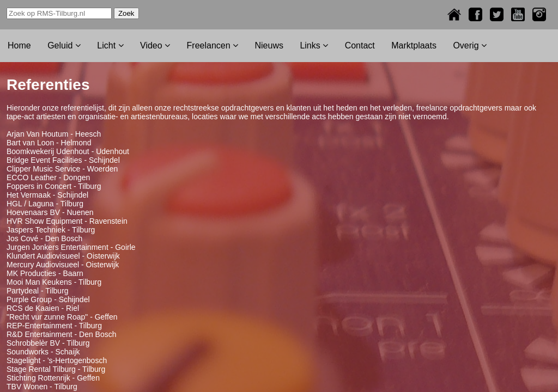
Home (19, 45)
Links (314, 45)
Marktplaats (414, 45)
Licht (110, 45)
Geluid (64, 45)
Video (155, 45)
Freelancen (213, 45)
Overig (470, 45)
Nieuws (269, 45)
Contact (360, 45)
